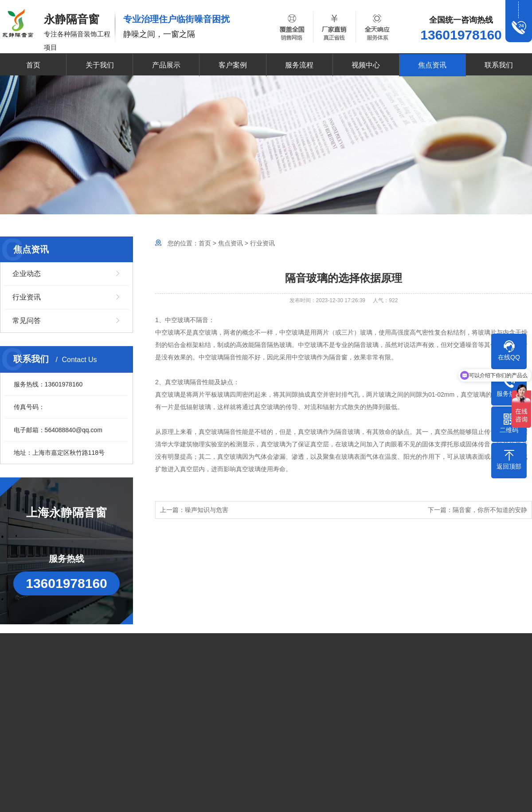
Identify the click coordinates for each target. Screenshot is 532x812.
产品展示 (166, 65)
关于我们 (100, 65)
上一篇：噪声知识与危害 (194, 510)
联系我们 (499, 65)
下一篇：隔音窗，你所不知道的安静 (477, 510)
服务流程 (299, 65)
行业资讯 (27, 297)
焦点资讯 (432, 65)
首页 (33, 65)
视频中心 (366, 65)
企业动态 (27, 274)
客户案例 (233, 65)
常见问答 (27, 321)
